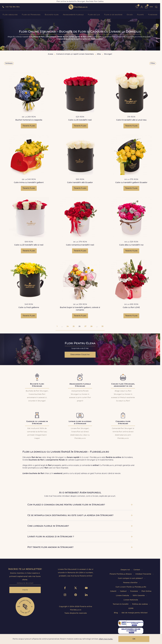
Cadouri (124, 591)
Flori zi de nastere (113, 15)
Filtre (153, 63)
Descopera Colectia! (80, 355)
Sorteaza (9, 63)
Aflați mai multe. (106, 639)
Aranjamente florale (73, 15)
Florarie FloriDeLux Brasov (121, 574)
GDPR (131, 608)
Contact (137, 570)
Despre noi (126, 570)
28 (91, 326)
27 (85, 326)
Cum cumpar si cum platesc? (131, 578)
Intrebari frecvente (144, 574)
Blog (116, 613)
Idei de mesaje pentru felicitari (135, 613)
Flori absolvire (10, 15)
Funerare (153, 15)
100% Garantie (139, 596)
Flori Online (146, 591)
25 (74, 326)
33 (102, 326)
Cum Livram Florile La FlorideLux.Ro (131, 587)
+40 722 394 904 (12, 7)
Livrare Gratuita (123, 596)
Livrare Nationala (131, 600)
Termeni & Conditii (121, 604)
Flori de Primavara (31, 15)
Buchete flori (52, 15)
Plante (140, 15)
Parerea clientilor (131, 583)
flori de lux (78, 7)
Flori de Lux (94, 15)
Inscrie (25, 590)
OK (134, 639)
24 (68, 326)
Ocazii (130, 15)
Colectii (114, 591)
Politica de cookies (140, 604)
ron (151, 7)
